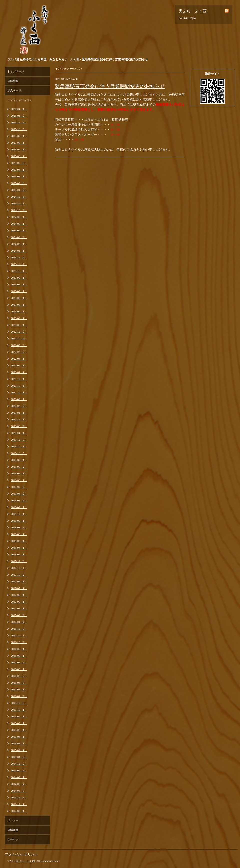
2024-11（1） (19, 203)
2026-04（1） (19, 109)
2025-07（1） (19, 149)
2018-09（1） (19, 521)
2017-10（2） (19, 575)
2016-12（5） (19, 629)
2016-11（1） (19, 635)
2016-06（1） (19, 669)
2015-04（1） (19, 737)
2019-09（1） (19, 460)
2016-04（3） (19, 683)
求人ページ (14, 90)
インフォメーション (20, 100)
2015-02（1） (19, 750)
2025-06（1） (19, 156)
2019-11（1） (19, 446)
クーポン (13, 839)
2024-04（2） (19, 237)
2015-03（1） (19, 743)
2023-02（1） (19, 325)
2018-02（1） (19, 554)
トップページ (16, 71)
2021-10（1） (19, 392)
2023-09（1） (19, 278)
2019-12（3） (19, 440)
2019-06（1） (19, 480)
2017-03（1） (19, 608)
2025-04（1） (19, 170)
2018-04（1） (19, 548)
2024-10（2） (19, 210)
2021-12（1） (19, 379)
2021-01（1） (19, 413)
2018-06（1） (19, 534)
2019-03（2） (19, 500)
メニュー (13, 820)
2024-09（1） (19, 217)
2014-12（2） (19, 764)
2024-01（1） (19, 251)
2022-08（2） (19, 345)
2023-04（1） (19, 311)
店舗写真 (13, 830)
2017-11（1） (19, 568)
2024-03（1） (19, 244)
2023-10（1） (19, 271)
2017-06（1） (19, 595)
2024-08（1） (19, 224)
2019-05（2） (19, 487)
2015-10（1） (19, 710)
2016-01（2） (19, 696)
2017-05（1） (19, 602)
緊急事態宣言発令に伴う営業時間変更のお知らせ (110, 86)
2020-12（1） (19, 419)
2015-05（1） (19, 730)
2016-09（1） (19, 649)
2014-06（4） (19, 784)
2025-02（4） (19, 183)
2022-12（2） (19, 332)
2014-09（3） (19, 770)
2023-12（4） (19, 257)
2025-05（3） (19, 163)
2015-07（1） (19, 723)
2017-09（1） (19, 581)
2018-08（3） (19, 527)
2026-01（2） (19, 116)
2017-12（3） (19, 561)
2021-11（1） (19, 386)
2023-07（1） (19, 291)
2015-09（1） (19, 716)
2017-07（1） (19, 588)
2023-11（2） (19, 264)
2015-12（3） (19, 703)
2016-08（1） (19, 656)
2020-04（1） (19, 433)
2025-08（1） (19, 143)
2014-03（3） (19, 791)
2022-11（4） (19, 338)
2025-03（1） (19, 176)
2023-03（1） (19, 318)
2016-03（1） (19, 689)
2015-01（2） (19, 757)
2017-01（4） (19, 622)
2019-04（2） (19, 494)
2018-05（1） (19, 541)
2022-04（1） (19, 359)
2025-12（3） (19, 122)
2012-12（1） (19, 804)
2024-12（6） (19, 197)
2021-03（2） (19, 406)
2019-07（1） (19, 473)
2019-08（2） (19, 467)
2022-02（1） (19, 365)
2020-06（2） (19, 426)
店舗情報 (13, 81)
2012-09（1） (19, 811)
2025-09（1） (19, 136)
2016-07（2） (19, 662)
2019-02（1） (19, 507)
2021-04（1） (19, 399)
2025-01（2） (19, 190)
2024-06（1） (19, 230)
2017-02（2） (19, 615)
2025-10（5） (19, 129)
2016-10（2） (19, 642)
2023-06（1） (19, 298)
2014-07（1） (19, 777)
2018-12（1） (19, 514)
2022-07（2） (19, 352)
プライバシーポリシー (21, 854)
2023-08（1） (19, 284)
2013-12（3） (19, 797)
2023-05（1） (19, 305)
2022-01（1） (19, 372)
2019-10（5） (19, 453)
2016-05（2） (19, 676)
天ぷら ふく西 (25, 861)
